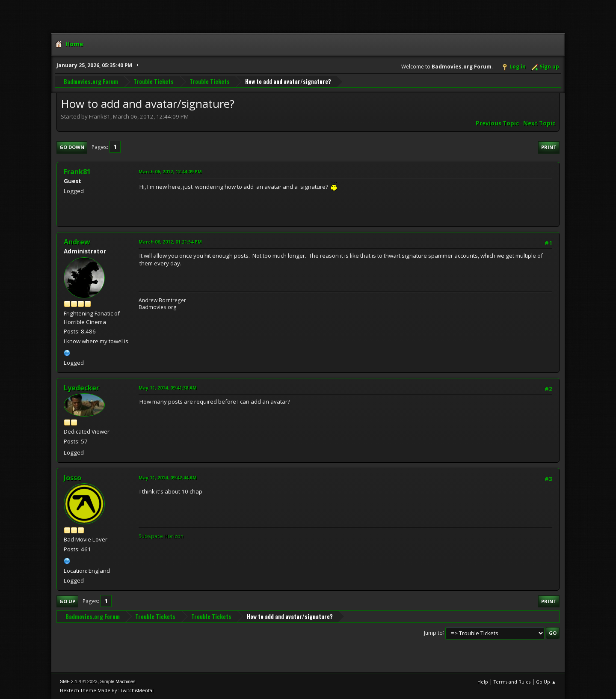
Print (549, 147)
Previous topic (497, 123)
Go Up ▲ (546, 682)
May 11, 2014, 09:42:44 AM (168, 477)
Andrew (77, 242)
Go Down (72, 147)
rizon (177, 536)
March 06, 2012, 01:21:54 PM (170, 242)
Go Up (67, 601)
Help (483, 682)
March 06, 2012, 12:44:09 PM (170, 171)
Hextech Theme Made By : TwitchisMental (107, 690)
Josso (73, 478)
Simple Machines (118, 681)
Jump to (433, 632)
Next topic (539, 123)
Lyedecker (81, 388)
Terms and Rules (512, 682)
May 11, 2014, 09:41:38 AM (168, 388)
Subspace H (153, 536)
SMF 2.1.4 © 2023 (79, 681)
